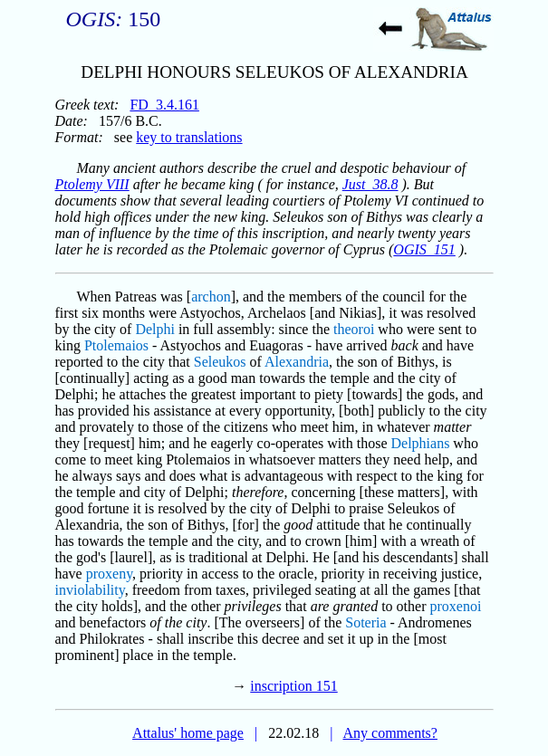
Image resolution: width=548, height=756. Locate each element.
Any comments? (389, 733)
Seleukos (220, 362)
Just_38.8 (370, 184)
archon (211, 297)
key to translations (189, 137)
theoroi (354, 329)
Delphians (420, 443)
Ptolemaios (116, 345)
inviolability (90, 590)
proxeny (109, 574)
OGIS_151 (424, 249)
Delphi (155, 329)
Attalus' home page (188, 733)
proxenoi (456, 606)
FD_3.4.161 (164, 105)
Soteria (365, 622)
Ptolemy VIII (92, 184)
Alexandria (297, 362)
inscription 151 (293, 686)
